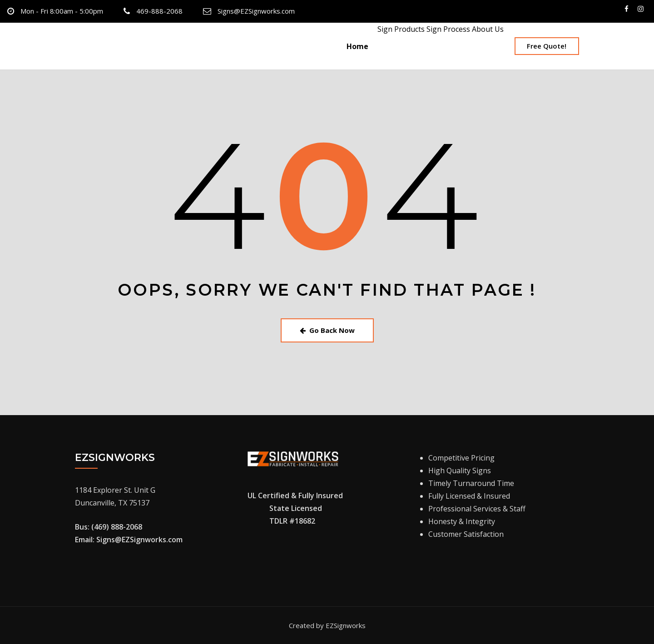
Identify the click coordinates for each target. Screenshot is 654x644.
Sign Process (447, 29)
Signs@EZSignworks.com (256, 11)
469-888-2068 (159, 11)
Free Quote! (547, 46)
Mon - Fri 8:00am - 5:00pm (62, 11)
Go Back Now (327, 330)
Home (357, 46)
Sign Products (400, 29)
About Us (487, 29)
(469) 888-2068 (117, 527)
